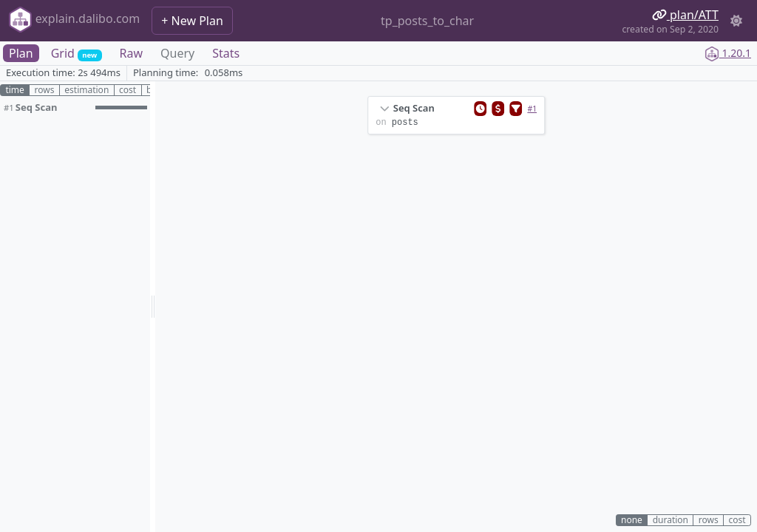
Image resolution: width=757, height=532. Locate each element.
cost (128, 90)
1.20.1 (728, 53)
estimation (86, 90)
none (632, 520)
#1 (532, 109)
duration (671, 520)
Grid (77, 53)
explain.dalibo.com (74, 20)
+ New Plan (192, 21)
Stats (226, 53)
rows (45, 90)
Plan (21, 53)
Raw (132, 53)
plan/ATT (685, 15)
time (14, 90)
